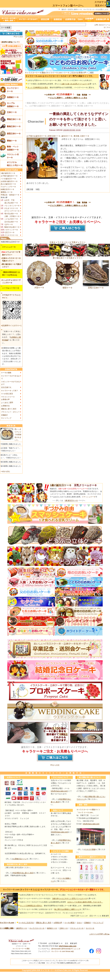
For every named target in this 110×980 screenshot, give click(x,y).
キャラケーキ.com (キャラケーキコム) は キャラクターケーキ (30, 890)
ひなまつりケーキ (11, 208)
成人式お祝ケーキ (11, 203)
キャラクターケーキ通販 (21, 949)
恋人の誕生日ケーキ (8, 184)
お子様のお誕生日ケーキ (37, 136)
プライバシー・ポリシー (10, 412)
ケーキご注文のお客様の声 (75, 73)
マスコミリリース (8, 397)
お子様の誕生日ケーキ (9, 176)
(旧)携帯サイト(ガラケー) (12, 326)
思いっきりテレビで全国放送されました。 (18, 435)
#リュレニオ (76, 949)
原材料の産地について (10, 42)
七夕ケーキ (9, 224)
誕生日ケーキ (67, 136)
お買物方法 (5, 406)
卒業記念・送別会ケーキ (10, 195)
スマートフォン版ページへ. (68, 6)
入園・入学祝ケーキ (12, 216)
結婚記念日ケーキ (7, 189)
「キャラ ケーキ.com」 (85, 813)
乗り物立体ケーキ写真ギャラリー (67, 257)
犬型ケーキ (39, 286)
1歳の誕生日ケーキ (8, 173)
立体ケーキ (85, 136)
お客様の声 (5, 399)
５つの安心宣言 (7, 394)
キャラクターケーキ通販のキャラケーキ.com (43, 73)
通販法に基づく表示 (9, 409)
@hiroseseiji (66, 949)
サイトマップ (6, 418)
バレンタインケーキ (12, 206)
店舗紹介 (5, 415)
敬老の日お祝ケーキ (12, 227)
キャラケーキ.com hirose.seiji (62, 951)
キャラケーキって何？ (10, 391)
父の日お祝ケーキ (11, 222)
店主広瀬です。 (7, 387)
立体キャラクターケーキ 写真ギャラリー (68, 242)
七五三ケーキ (9, 232)
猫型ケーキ (67, 287)
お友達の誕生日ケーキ (9, 181)
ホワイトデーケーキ (12, 211)
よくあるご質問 (7, 403)
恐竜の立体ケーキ (96, 287)
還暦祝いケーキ (7, 192)
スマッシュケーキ (89, 497)
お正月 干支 (9, 200)
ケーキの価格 (6, 373)
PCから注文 (18, 37)
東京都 (76, 136)
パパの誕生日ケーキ (8, 179)
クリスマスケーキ (11, 235)
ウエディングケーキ (8, 187)
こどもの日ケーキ (11, 219)
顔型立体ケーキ (54, 136)
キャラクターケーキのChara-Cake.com (56, 970)
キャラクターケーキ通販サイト (88, 810)
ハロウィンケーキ (11, 230)
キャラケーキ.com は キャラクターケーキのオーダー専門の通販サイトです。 (60, 76)
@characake (56, 949)
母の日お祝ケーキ (11, 214)
